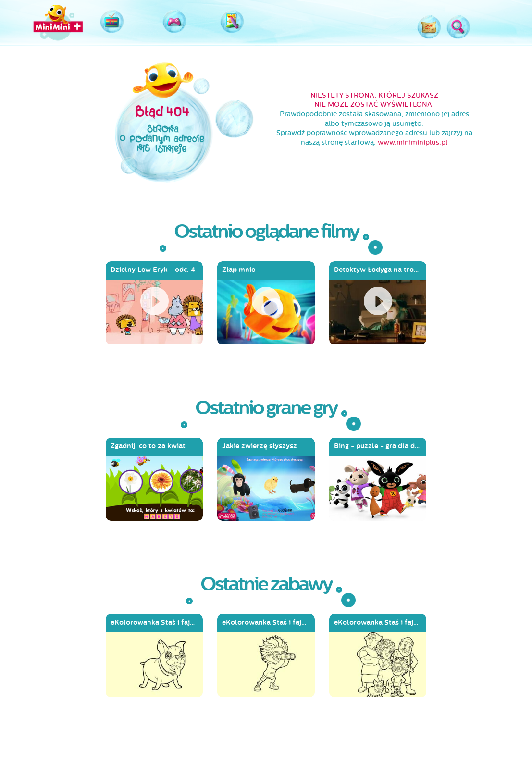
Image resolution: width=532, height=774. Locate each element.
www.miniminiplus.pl (413, 142)
